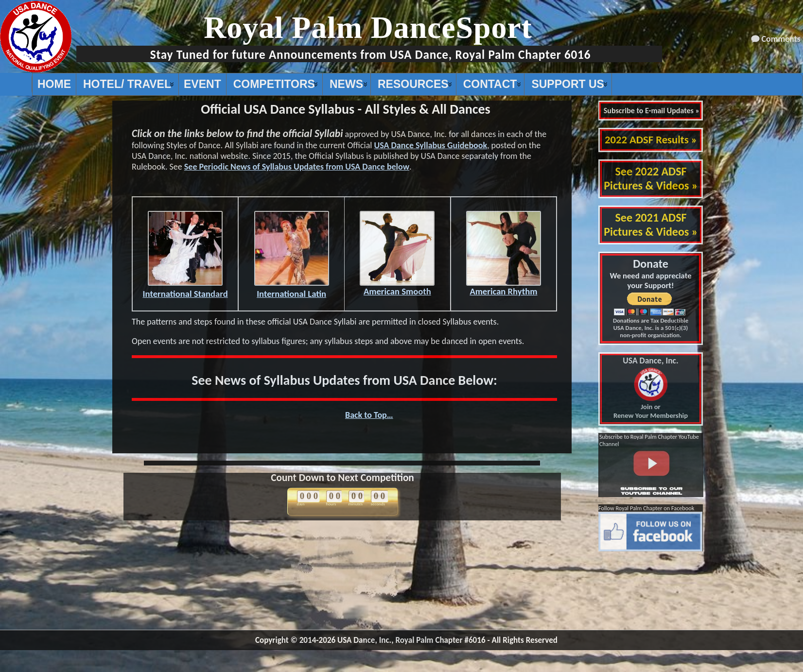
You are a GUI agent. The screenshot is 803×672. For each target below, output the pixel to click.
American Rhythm (504, 287)
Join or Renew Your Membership (651, 388)
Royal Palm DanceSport (368, 27)
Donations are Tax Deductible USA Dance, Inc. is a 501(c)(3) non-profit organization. (651, 328)
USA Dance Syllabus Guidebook (430, 145)
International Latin (292, 289)
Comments (781, 39)
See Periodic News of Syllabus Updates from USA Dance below (297, 167)
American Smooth (397, 287)
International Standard (185, 289)
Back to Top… (369, 415)
